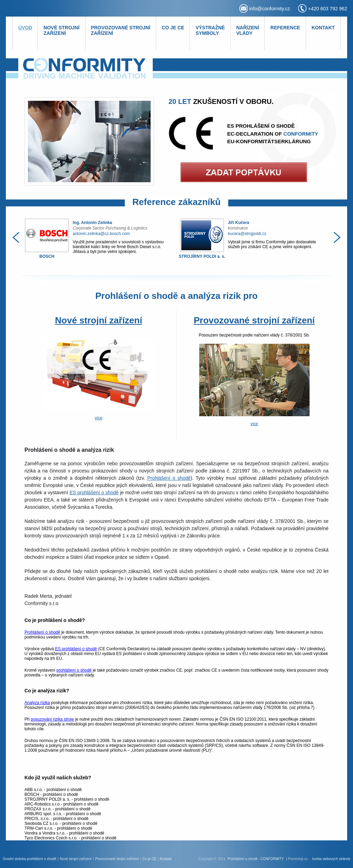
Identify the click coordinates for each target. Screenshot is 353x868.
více (99, 418)
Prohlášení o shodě (169, 478)
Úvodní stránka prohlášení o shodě (29, 859)
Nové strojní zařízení (99, 320)
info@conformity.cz (270, 9)
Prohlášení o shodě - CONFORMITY (256, 859)
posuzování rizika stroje (52, 719)
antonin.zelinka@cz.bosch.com (101, 234)
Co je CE (149, 859)
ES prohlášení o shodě (94, 492)
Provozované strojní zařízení (254, 320)
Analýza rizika (37, 703)
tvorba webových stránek (331, 859)
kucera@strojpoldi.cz (247, 234)
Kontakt (166, 859)
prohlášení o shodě (74, 670)
